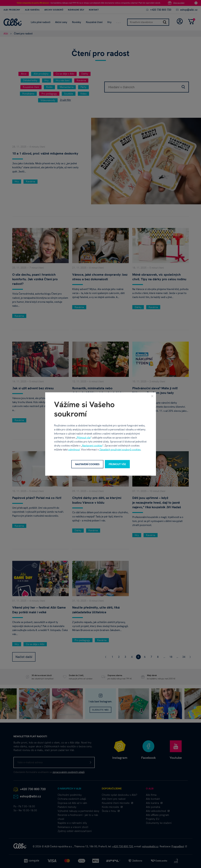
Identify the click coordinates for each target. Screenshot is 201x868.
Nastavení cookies (92, 446)
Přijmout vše (84, 437)
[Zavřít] (152, 396)
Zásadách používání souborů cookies (120, 450)
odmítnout (74, 450)
